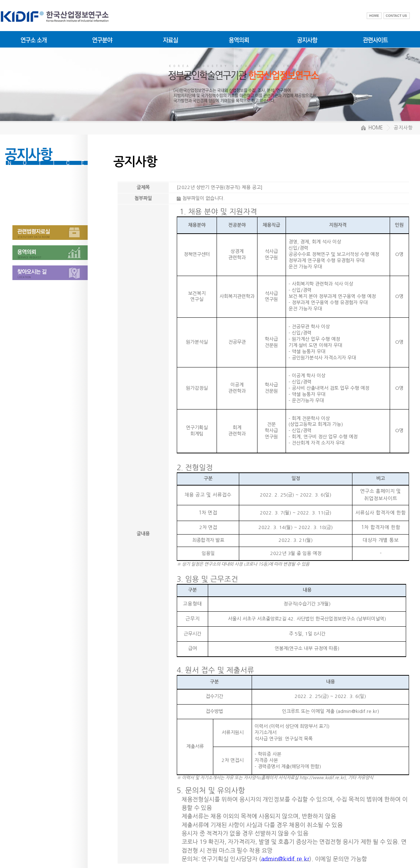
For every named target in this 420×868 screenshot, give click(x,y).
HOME (372, 128)
